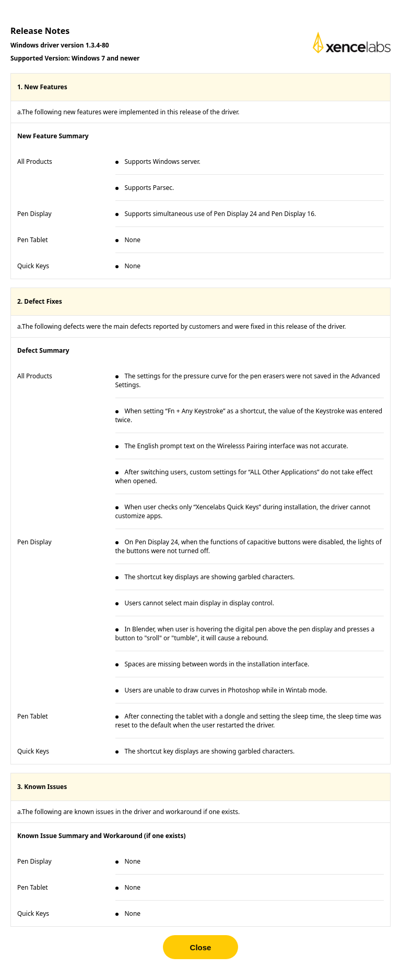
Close (201, 947)
